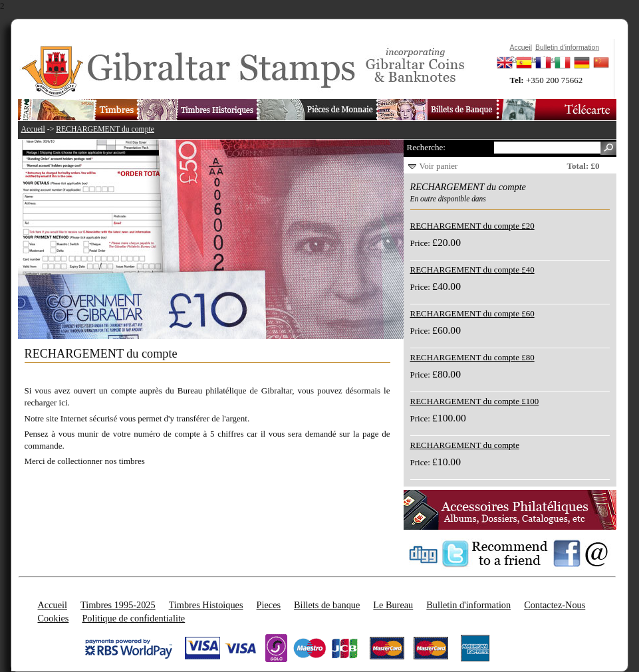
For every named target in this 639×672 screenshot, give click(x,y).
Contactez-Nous (555, 605)
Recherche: (426, 147)
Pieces (269, 605)
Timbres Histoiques (206, 605)
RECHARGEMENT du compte (105, 129)
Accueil (33, 129)
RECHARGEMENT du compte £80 (472, 357)
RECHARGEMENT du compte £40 (472, 270)
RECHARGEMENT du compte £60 (472, 313)
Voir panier (439, 166)
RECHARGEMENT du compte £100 (475, 401)
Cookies (54, 618)
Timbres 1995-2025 (118, 605)
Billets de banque (327, 605)
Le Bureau (393, 605)
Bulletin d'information (468, 605)
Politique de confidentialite (133, 618)
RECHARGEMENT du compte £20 (472, 226)
